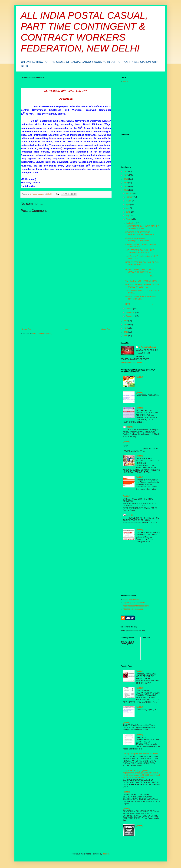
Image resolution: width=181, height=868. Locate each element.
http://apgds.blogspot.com (134, 603)
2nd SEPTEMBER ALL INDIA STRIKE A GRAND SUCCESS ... (142, 227)
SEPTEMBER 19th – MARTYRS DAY (141, 281)
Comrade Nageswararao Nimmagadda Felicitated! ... (138, 239)
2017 (126, 321)
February (130, 197)
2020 (126, 332)
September (131, 223)
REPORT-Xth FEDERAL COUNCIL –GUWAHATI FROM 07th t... (141, 271)
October (129, 309)
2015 (126, 186)
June (128, 212)
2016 (126, 190)
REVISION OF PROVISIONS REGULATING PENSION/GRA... (140, 233)
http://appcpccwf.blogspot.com (136, 606)
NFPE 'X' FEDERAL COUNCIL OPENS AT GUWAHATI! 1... (142, 263)
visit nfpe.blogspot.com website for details (141, 754)
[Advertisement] (66, 304)
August (129, 219)
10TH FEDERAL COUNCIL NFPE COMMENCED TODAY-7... (140, 251)
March (129, 201)
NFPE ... (139, 304)
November (130, 312)
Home (66, 329)
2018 (126, 325)
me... (140, 276)
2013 (126, 179)
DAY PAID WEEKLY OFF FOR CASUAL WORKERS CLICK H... (142, 286)
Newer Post (26, 329)
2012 (126, 175)
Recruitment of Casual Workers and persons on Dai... (140, 298)
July (128, 216)
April (128, 204)
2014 (126, 183)
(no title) (139, 377)
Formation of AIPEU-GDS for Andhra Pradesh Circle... (141, 245)
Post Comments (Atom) (42, 334)
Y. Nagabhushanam (148, 347)
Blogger (106, 854)
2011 (126, 171)
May (128, 208)
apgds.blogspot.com (132, 599)
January (129, 193)
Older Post (106, 329)
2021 (126, 336)
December (130, 316)
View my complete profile (131, 363)
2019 (126, 328)
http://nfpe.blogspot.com (133, 609)
